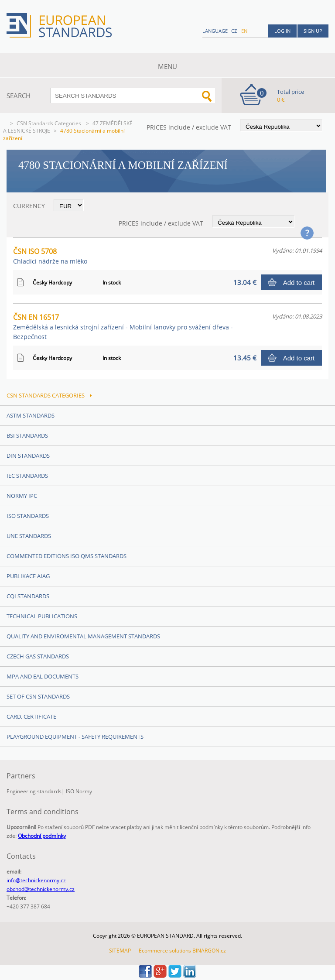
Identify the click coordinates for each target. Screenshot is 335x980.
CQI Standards (28, 596)
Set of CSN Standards (38, 696)
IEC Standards (27, 476)
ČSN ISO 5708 (50, 256)
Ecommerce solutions (165, 951)
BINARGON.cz (209, 951)
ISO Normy (79, 791)
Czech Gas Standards (38, 656)
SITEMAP (120, 951)
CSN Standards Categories (50, 123)
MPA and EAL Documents (43, 676)
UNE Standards (29, 536)
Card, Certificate (31, 716)
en (244, 31)
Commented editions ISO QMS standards (67, 556)
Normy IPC (22, 496)
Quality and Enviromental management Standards (83, 636)
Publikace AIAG (28, 576)
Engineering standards (34, 791)
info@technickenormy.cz (36, 880)
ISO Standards (28, 516)
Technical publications (42, 616)
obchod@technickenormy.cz (41, 889)
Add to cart (299, 283)
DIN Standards (28, 456)
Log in (282, 31)
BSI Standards (27, 435)
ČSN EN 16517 (123, 327)
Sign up (313, 31)
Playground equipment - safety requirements (75, 737)
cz (234, 31)
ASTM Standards (31, 415)
